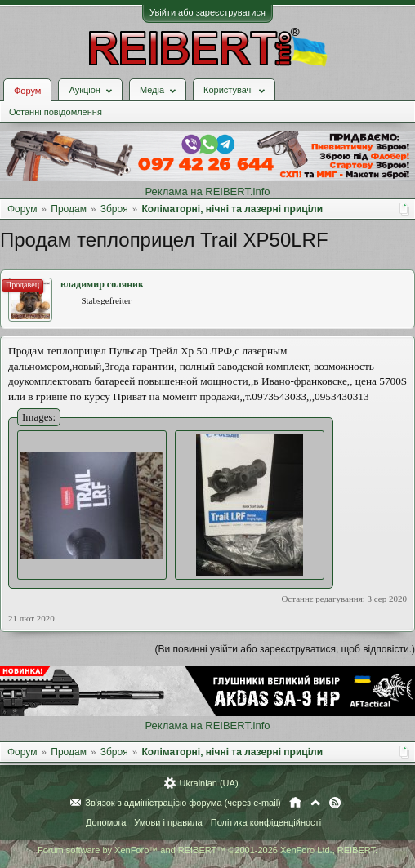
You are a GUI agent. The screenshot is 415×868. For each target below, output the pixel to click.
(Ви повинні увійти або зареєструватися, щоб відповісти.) (285, 649)
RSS (335, 803)
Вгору (315, 803)
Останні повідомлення (56, 112)
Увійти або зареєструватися (207, 12)
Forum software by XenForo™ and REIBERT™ (207, 850)
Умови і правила (168, 822)
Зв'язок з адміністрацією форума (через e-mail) (183, 803)
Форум (27, 91)
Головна (295, 803)
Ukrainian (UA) (208, 783)
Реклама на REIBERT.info (207, 191)
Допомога (106, 822)
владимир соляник (102, 284)
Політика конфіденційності (266, 822)
